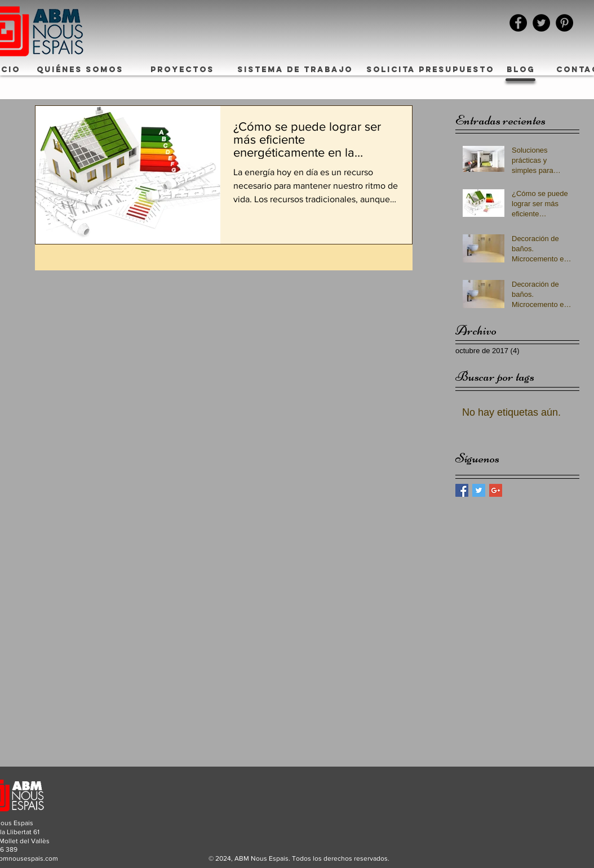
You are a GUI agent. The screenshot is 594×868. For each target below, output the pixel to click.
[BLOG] (521, 70)
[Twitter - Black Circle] (541, 23)
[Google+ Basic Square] (496, 490)
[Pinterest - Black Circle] (564, 23)
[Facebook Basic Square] (462, 490)
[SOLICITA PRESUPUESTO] (430, 70)
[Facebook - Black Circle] (518, 23)
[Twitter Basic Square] (479, 490)
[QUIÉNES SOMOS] (80, 70)
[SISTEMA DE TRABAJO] (295, 70)
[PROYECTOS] (182, 70)
